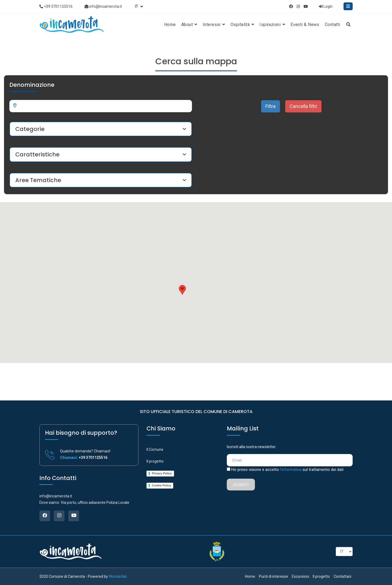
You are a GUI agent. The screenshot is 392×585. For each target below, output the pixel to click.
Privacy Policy (162, 473)
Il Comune (155, 449)
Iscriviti (241, 485)
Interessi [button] (214, 25)
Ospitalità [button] (242, 25)
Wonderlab (118, 576)
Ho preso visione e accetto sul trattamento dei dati (287, 470)
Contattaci (342, 576)
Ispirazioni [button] (272, 25)
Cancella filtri (303, 106)
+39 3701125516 (56, 6)
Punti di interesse (274, 576)
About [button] (189, 25)
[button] (182, 290)
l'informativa (291, 470)
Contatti (333, 25)
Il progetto (155, 461)
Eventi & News (305, 25)
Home (170, 25)
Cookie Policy (161, 485)
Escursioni (300, 576)
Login (326, 6)
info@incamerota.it (103, 6)
